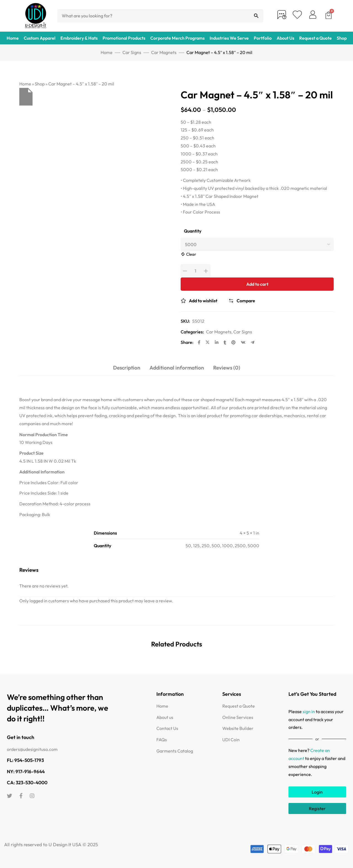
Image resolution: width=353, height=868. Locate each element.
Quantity (193, 231)
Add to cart (257, 284)
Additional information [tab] (177, 368)
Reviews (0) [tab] (227, 368)
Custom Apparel (40, 38)
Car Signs (132, 52)
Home (13, 38)
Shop (342, 38)
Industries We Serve (229, 38)
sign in (309, 711)
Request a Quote (315, 38)
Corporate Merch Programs (177, 38)
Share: (187, 342)
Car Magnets (164, 52)
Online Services (238, 717)
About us (165, 717)
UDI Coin (231, 740)
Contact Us (167, 728)
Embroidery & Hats (79, 38)
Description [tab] (127, 368)
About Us (285, 38)
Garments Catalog (175, 751)
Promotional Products (124, 38)
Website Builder (238, 728)
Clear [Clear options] (191, 254)
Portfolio (263, 38)
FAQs (162, 740)
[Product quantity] (196, 271)
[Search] (256, 16)
